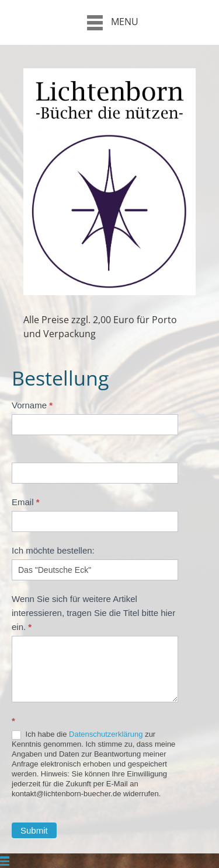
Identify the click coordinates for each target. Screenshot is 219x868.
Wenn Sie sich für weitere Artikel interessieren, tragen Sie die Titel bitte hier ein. (93, 613)
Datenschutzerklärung (106, 734)
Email (26, 502)
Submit (34, 830)
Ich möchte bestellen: (53, 550)
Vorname (32, 405)
